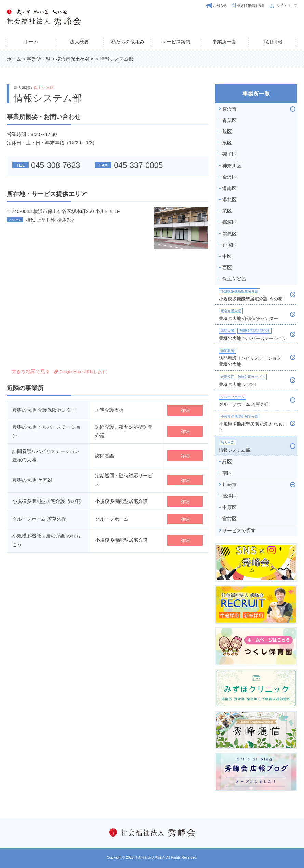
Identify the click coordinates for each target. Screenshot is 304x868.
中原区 (229, 507)
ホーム (31, 42)
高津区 (229, 496)
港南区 (229, 188)
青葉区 (229, 120)
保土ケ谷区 (44, 88)
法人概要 (79, 42)
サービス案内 (176, 42)
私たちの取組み (128, 42)
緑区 (227, 461)
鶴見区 (229, 234)
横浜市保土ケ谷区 (75, 59)
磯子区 (229, 154)
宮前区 (229, 519)
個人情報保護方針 (251, 6)
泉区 (227, 143)
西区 (227, 267)
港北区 (229, 199)
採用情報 (273, 42)
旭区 (227, 132)
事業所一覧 (224, 42)
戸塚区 (229, 245)
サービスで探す (239, 531)
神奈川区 (232, 166)
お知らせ (220, 6)
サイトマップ (287, 6)
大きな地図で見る (61, 371)
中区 (227, 256)
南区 (227, 473)
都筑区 (229, 222)
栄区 (227, 211)
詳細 (185, 410)
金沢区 (229, 177)
